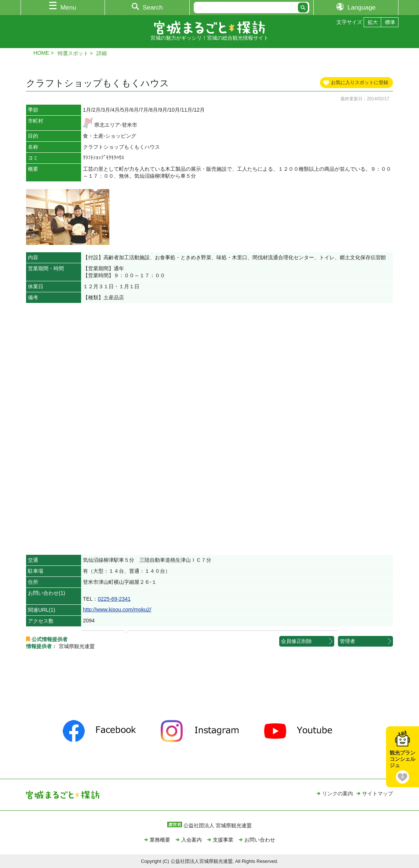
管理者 (347, 641)
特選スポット (73, 53)
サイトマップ (378, 793)
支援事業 (223, 840)
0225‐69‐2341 (114, 599)
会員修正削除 (296, 641)
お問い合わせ (260, 840)
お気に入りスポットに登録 (360, 82)
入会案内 (192, 840)
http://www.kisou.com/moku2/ (117, 610)
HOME (41, 53)
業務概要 (160, 840)
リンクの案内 (338, 793)
